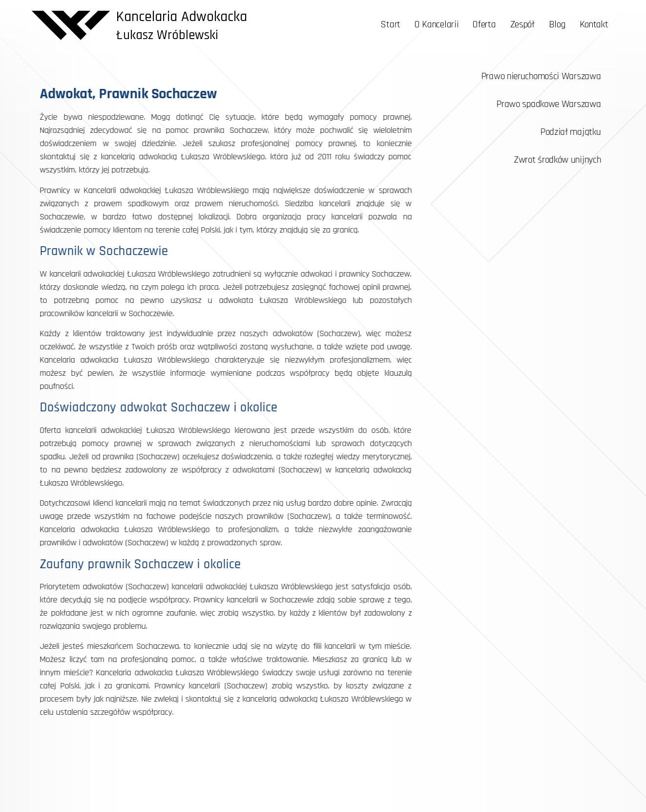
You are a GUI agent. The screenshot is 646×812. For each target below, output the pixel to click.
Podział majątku (578, 132)
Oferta (484, 24)
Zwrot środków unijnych (564, 160)
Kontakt (594, 24)
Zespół (522, 24)
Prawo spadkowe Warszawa (556, 104)
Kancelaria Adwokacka (182, 17)
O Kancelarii (437, 24)
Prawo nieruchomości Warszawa (548, 76)
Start (390, 24)
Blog (557, 24)
